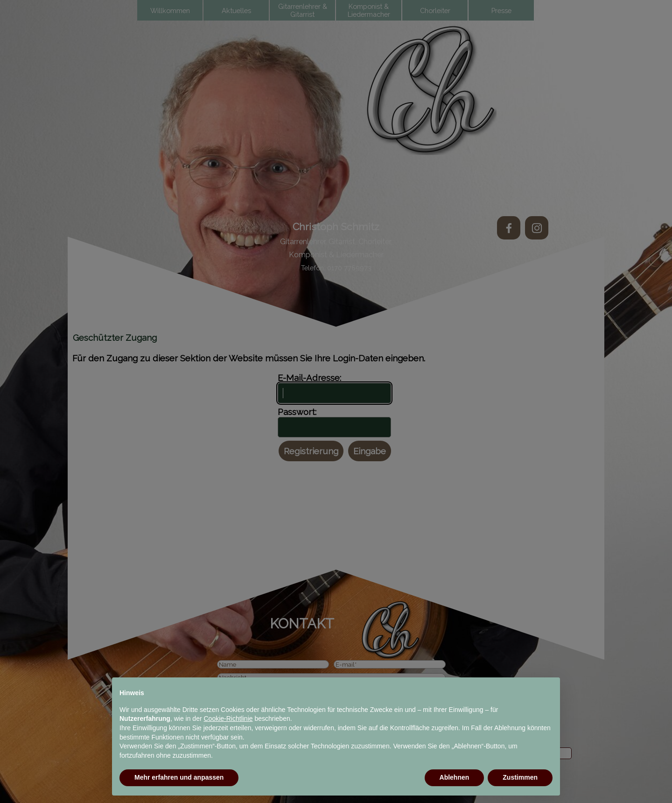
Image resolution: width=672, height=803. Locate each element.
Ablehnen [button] (455, 777)
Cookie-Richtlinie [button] (228, 718)
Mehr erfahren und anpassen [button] (179, 777)
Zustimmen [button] (520, 777)
